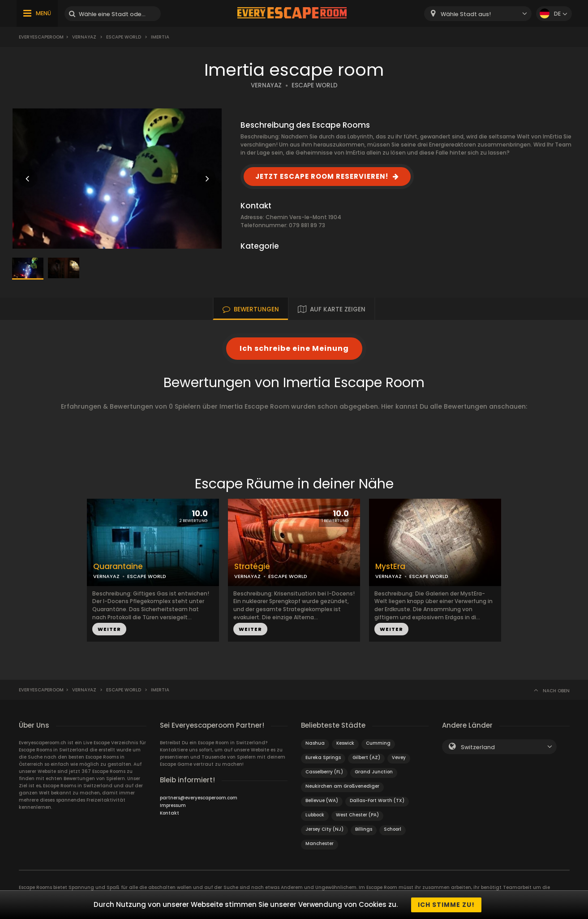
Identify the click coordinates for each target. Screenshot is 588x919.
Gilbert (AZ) (366, 757)
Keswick (345, 743)
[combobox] (478, 14)
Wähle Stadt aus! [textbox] (466, 14)
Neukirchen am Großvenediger (342, 786)
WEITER (109, 629)
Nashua (315, 743)
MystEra (390, 567)
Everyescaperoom (41, 37)
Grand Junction (374, 772)
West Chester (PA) (357, 815)
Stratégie (252, 567)
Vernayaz (84, 37)
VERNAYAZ (266, 85)
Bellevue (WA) (322, 800)
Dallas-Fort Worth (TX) (377, 800)
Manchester (320, 843)
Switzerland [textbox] (478, 747)
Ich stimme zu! (446, 905)
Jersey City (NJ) (324, 829)
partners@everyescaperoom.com (199, 798)
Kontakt (170, 813)
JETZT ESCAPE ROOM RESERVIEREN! (322, 176)
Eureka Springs (323, 757)
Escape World (124, 37)
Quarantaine (118, 567)
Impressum (173, 805)
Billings (364, 829)
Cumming (378, 743)
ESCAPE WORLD (315, 85)
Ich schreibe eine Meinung (294, 348)
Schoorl (393, 829)
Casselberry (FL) (324, 772)
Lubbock (315, 815)
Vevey (399, 757)
